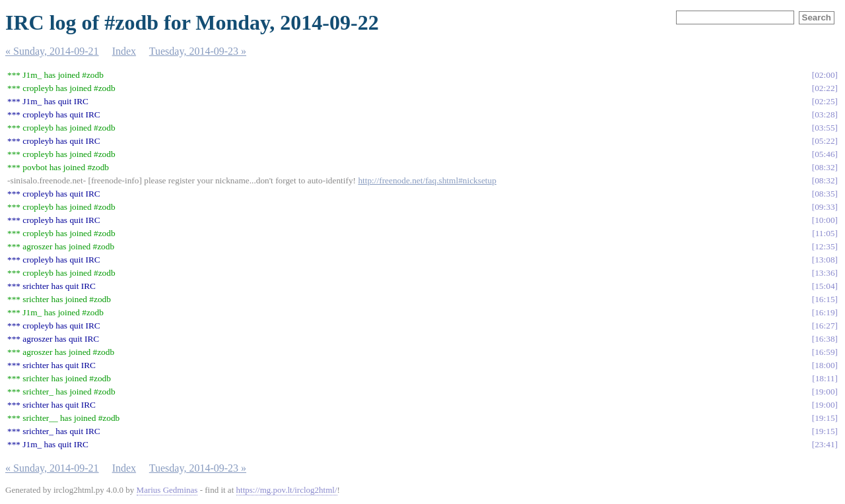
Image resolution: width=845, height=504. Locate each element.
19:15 (825, 418)
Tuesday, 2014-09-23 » (198, 51)
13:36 (825, 273)
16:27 (825, 326)
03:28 (825, 114)
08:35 (825, 194)
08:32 (825, 167)
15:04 (825, 286)
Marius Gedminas (167, 490)
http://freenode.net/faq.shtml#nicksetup (427, 180)
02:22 (825, 88)
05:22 (825, 141)
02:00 (825, 75)
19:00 (825, 392)
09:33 (825, 207)
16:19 (825, 312)
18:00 (825, 365)
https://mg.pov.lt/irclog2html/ (287, 490)
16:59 (825, 352)
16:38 (825, 339)
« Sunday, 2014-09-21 (52, 51)
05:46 (825, 154)
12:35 (825, 246)
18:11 (825, 378)
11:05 (825, 233)
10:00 (825, 220)
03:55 (825, 128)
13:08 (825, 260)
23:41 (825, 444)
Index (124, 51)
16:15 (825, 299)
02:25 (825, 101)
